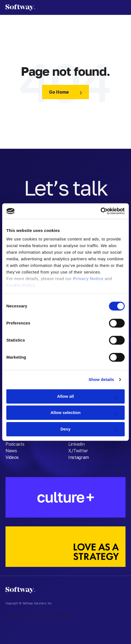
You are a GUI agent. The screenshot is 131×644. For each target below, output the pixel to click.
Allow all (66, 396)
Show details (101, 379)
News (11, 451)
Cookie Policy (21, 285)
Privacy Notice (88, 279)
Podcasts (15, 444)
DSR (49, 616)
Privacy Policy (34, 616)
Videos (12, 457)
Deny (66, 429)
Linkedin (76, 444)
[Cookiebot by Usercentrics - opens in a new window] (101, 211)
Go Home (59, 92)
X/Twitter (78, 451)
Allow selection (65, 412)
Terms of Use (14, 616)
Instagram (79, 457)
